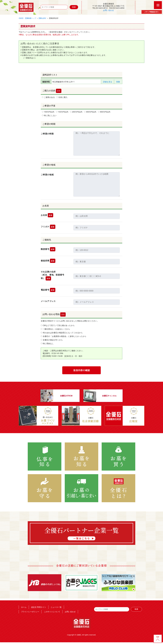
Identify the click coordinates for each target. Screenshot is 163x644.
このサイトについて (52, 612)
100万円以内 (48, 112)
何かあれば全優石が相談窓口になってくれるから (62, 333)
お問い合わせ (108, 10)
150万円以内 (62, 112)
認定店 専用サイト (39, 607)
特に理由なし (47, 343)
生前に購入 (62, 97)
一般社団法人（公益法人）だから (55, 329)
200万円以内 (76, 112)
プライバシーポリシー (30, 612)
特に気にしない (49, 115)
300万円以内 (90, 112)
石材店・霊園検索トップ (27, 18)
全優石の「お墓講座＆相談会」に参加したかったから (64, 336)
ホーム (24, 607)
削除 (118, 82)
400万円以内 (104, 112)
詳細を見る (108, 82)
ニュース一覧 (56, 607)
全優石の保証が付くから (52, 340)
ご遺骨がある (48, 97)
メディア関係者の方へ (152, 12)
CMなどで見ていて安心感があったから (58, 325)
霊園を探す (42, 18)
